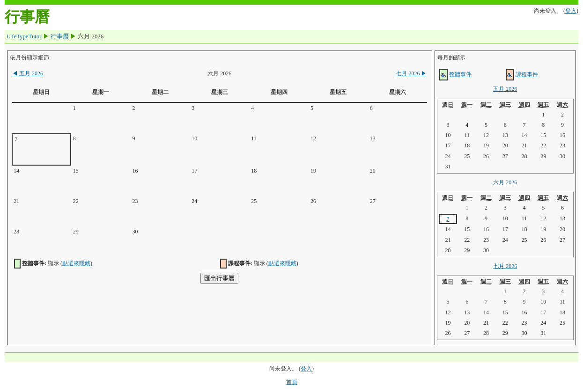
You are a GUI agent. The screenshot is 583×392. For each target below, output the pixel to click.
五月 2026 (28, 73)
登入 (571, 11)
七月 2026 (411, 73)
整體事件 (460, 74)
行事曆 (60, 36)
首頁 (292, 382)
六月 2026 (505, 182)
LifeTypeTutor (24, 36)
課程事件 (527, 74)
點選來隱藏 (76, 263)
